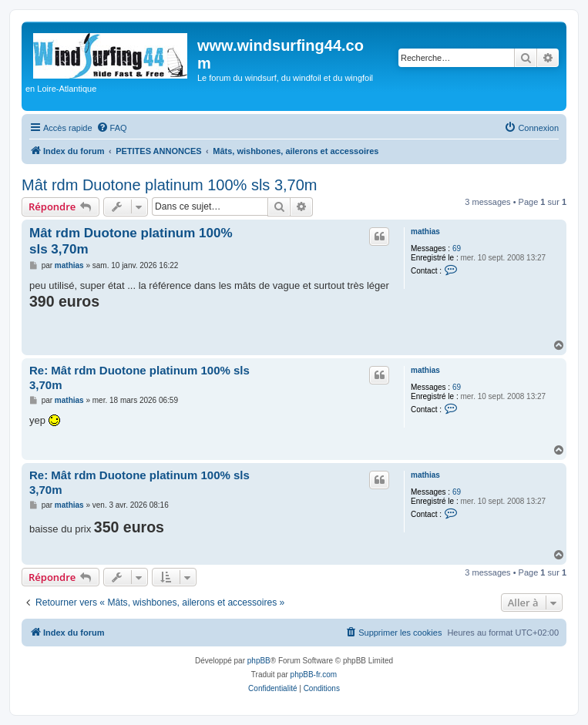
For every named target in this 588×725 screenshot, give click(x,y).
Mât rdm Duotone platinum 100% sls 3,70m (170, 185)
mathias (425, 232)
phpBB (259, 661)
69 (457, 248)
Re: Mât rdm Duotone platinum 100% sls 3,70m (139, 378)
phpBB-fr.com (314, 675)
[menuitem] (112, 128)
